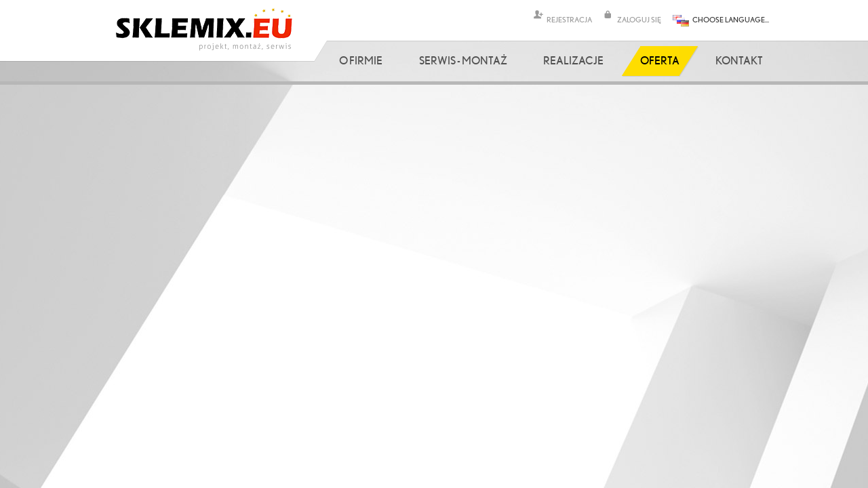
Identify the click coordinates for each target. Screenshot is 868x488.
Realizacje (573, 60)
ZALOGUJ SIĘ (639, 19)
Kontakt (739, 60)
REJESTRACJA (569, 19)
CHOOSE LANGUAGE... (731, 19)
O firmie (361, 60)
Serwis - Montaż (463, 60)
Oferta (660, 60)
